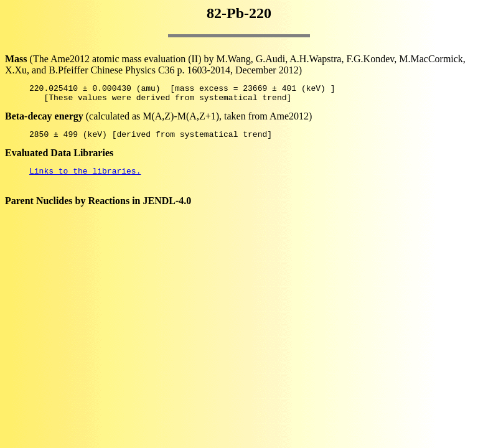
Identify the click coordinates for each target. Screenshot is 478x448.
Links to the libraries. (85, 178)
